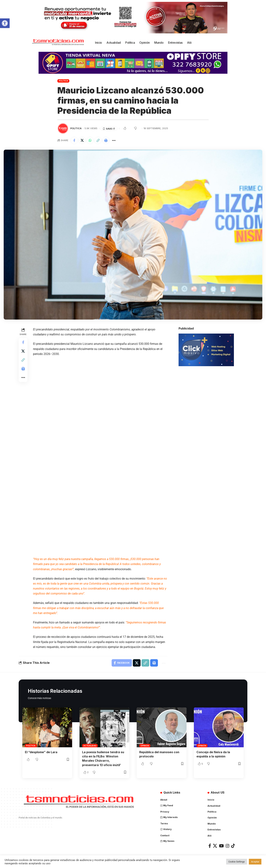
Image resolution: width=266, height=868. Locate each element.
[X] (215, 845)
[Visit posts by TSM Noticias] (63, 128)
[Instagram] (227, 845)
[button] (5, 23)
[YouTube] (221, 845)
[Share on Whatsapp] (90, 140)
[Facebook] (210, 845)
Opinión (145, 746)
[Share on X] (82, 140)
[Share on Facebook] (74, 140)
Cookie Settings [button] (237, 862)
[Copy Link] (98, 140)
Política (63, 81)
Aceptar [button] (255, 862)
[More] (114, 140)
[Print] (106, 140)
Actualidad (90, 746)
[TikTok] (233, 845)
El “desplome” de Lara (41, 752)
